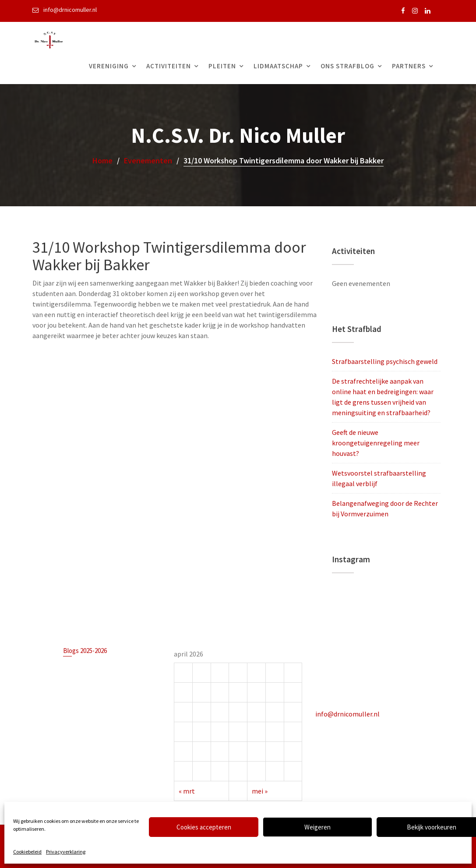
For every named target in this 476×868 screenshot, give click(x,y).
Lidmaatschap (278, 66)
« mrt (187, 790)
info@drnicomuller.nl (348, 713)
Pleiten (222, 66)
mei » (259, 790)
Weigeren (317, 827)
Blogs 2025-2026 (85, 651)
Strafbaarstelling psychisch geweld (385, 361)
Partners (409, 66)
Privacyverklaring (66, 852)
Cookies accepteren (204, 827)
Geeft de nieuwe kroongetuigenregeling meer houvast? (376, 443)
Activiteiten (169, 66)
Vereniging (109, 66)
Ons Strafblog (347, 66)
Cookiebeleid (27, 852)
